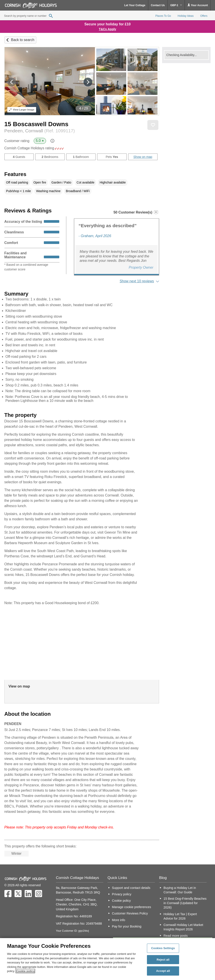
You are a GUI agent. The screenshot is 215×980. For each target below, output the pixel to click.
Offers (204, 16)
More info (119, 920)
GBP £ (176, 5)
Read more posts (176, 936)
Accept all (163, 971)
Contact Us (158, 5)
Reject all (163, 960)
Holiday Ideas (186, 16)
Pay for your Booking (127, 926)
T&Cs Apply (108, 29)
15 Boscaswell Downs (36, 124)
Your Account (198, 5)
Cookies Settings (163, 948)
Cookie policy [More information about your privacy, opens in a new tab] (25, 971)
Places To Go (163, 16)
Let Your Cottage (135, 5)
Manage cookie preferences (132, 907)
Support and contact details (131, 888)
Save (153, 125)
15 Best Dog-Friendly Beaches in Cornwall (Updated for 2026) (185, 903)
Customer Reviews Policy (130, 913)
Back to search (23, 40)
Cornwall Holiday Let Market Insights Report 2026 (183, 927)
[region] (107, 959)
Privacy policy (122, 894)
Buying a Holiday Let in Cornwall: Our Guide (180, 890)
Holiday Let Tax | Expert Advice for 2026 (180, 916)
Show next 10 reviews (137, 281)
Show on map (143, 157)
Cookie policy (121, 901)
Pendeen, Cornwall (40, 131)
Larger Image (22, 110)
